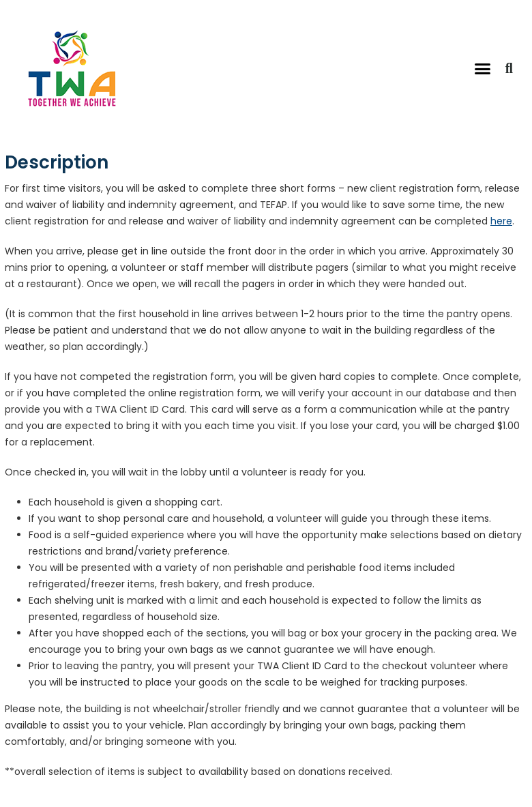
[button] (483, 68)
